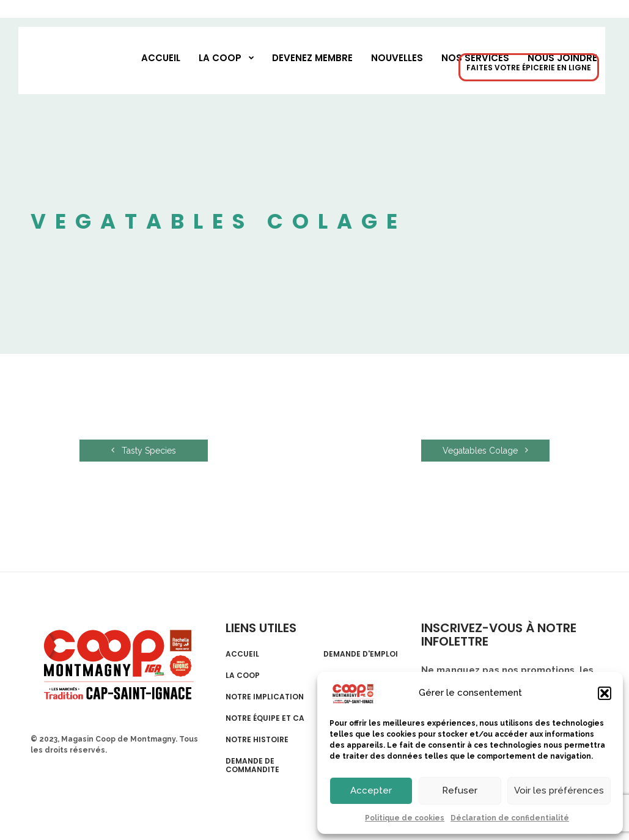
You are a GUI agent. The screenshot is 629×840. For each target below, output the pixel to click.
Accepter (371, 790)
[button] (605, 693)
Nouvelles (397, 58)
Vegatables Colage (485, 451)
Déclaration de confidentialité (510, 818)
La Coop (220, 58)
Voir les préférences (559, 790)
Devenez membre (312, 58)
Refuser (460, 790)
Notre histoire (257, 740)
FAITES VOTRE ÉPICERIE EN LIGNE (529, 68)
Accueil (161, 58)
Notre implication (265, 697)
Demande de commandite (252, 766)
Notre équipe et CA (265, 718)
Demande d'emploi (361, 654)
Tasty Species (144, 451)
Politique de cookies (405, 818)
